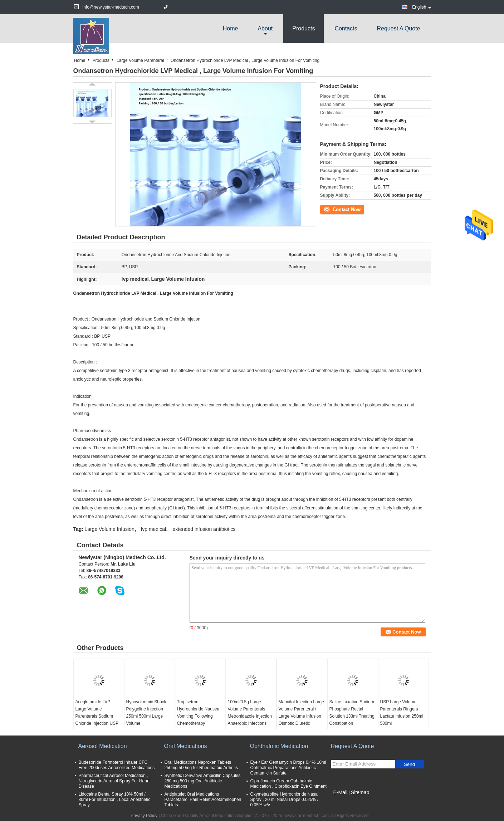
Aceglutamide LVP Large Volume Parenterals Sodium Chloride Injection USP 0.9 (97, 716)
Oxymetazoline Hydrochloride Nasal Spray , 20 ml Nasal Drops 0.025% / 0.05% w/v (285, 800)
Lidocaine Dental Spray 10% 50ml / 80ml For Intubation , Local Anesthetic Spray (115, 800)
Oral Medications (186, 746)
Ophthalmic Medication (279, 746)
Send (409, 764)
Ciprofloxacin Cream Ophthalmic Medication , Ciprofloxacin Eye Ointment (288, 784)
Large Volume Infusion (109, 529)
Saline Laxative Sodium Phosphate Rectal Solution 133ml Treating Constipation (352, 713)
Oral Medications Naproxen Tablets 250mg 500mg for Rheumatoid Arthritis (201, 765)
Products (304, 28)
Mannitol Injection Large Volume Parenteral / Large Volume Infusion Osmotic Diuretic (301, 713)
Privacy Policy (144, 816)
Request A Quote (399, 28)
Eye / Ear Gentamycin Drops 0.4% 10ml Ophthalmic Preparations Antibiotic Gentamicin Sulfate (288, 768)
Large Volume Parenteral (140, 60)
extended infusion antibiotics (204, 529)
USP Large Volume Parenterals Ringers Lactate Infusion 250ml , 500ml (403, 713)
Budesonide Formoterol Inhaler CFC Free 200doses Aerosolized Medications (117, 765)
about (265, 28)
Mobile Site (344, 801)
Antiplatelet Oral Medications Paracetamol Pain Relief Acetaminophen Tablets (203, 800)
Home (231, 28)
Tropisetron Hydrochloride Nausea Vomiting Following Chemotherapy (198, 713)
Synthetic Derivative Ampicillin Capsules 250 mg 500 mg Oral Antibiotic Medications (203, 781)
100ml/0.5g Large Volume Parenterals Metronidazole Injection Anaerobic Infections (250, 713)
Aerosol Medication (103, 746)
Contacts (346, 28)
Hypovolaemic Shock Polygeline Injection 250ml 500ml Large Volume (146, 713)
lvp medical (153, 529)
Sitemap (360, 792)
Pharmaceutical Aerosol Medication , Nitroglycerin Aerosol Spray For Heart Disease (114, 781)
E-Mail (341, 792)
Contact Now (332, 209)
